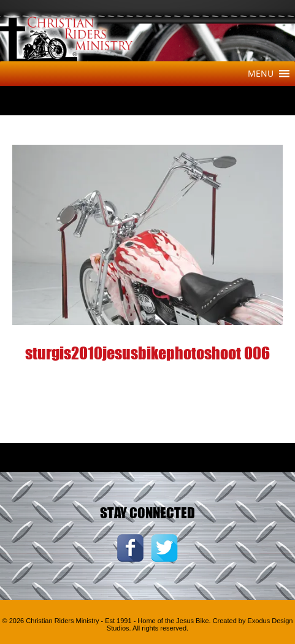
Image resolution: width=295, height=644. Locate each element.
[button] (261, 74)
